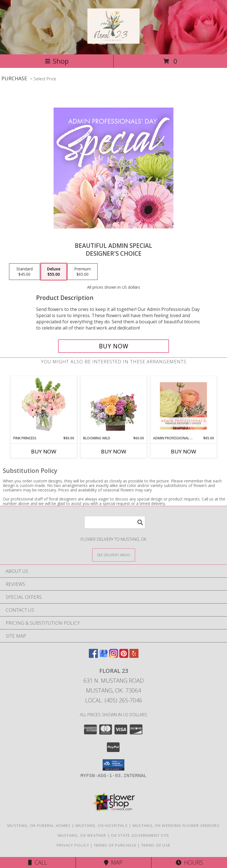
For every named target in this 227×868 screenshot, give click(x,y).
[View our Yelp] (134, 656)
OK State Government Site (140, 835)
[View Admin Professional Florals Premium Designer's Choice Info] (183, 406)
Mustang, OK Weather (82, 835)
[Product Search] (115, 522)
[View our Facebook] (93, 656)
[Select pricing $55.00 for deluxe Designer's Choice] (54, 272)
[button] (114, 765)
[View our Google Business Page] (103, 656)
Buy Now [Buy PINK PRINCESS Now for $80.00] (44, 451)
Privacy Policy (73, 845)
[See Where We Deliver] (114, 555)
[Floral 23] (114, 41)
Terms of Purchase (115, 845)
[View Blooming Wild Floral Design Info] (114, 406)
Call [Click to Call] (38, 863)
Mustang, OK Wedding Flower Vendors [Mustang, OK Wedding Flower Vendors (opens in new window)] (176, 825)
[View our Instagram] (114, 656)
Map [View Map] (113, 863)
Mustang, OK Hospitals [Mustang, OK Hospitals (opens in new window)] (102, 825)
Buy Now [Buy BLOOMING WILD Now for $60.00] (114, 451)
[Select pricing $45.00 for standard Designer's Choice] (25, 272)
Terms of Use (156, 845)
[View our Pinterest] (124, 656)
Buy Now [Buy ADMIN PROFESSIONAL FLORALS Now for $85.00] (184, 451)
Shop (57, 61)
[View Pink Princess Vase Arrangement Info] (44, 406)
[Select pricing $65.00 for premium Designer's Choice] (82, 272)
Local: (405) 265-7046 (114, 700)
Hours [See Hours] (189, 863)
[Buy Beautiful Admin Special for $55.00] (114, 346)
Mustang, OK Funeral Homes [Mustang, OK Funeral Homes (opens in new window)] (39, 825)
